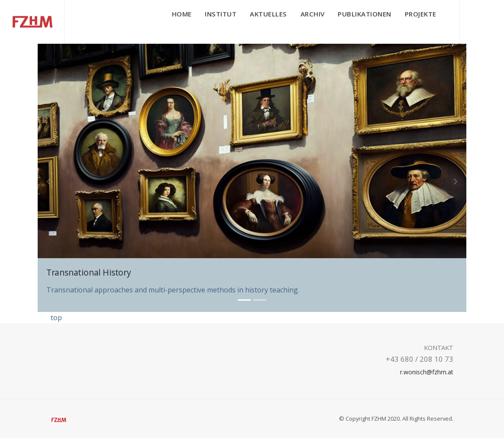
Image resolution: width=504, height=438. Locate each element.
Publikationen (365, 14)
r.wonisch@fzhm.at (426, 372)
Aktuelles (268, 14)
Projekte (421, 14)
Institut (221, 14)
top (56, 318)
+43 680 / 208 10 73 (420, 359)
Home (182, 14)
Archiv (313, 14)
